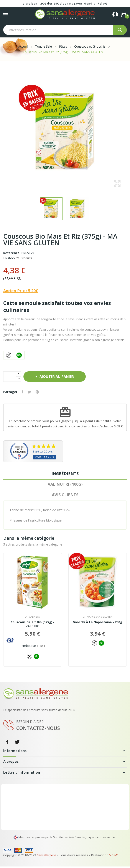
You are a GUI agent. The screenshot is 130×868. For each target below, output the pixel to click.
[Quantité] (10, 377)
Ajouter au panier (56, 377)
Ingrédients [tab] (65, 473)
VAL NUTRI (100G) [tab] (65, 484)
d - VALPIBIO (32, 617)
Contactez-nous (38, 728)
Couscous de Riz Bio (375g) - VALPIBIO (33, 624)
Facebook (7, 742)
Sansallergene (47, 855)
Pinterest (37, 392)
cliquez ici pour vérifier (101, 837)
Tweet (29, 392)
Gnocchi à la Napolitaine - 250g (97, 622)
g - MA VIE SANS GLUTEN (98, 617)
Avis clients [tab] (65, 495)
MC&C (113, 855)
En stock (9, 258)
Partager (22, 392)
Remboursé (28, 646)
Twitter (17, 742)
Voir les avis (44, 457)
